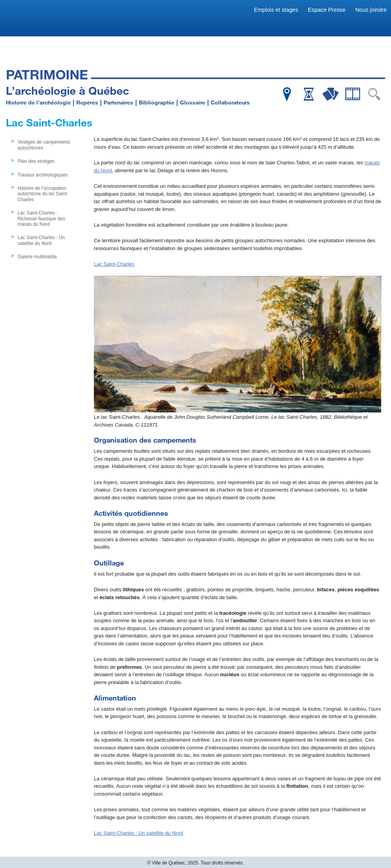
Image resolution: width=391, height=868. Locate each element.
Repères (87, 102)
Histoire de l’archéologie (38, 102)
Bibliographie (157, 102)
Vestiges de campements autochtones (44, 145)
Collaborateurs (230, 102)
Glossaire (193, 102)
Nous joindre (371, 10)
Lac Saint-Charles (114, 264)
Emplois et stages (276, 10)
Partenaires (118, 102)
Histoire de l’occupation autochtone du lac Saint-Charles (43, 194)
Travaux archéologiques (43, 175)
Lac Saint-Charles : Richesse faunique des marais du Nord (41, 219)
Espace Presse (327, 10)
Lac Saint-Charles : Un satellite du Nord (41, 240)
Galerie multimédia (37, 257)
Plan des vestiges (36, 161)
